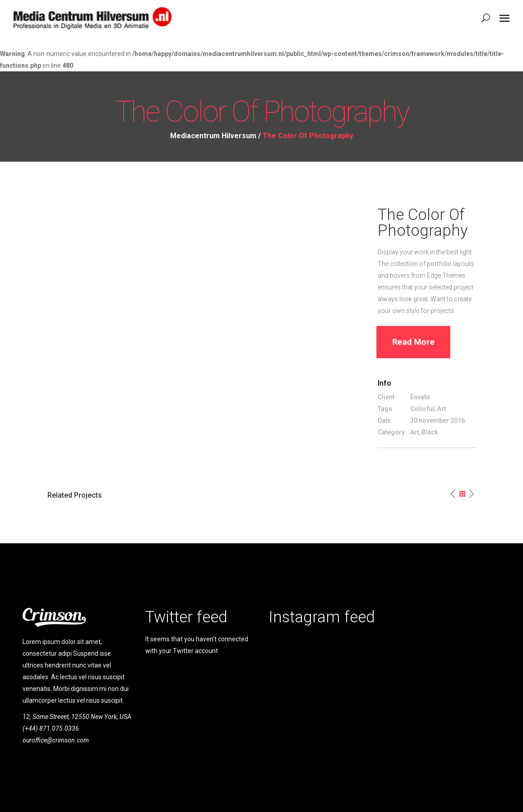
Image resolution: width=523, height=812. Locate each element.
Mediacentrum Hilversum (213, 136)
